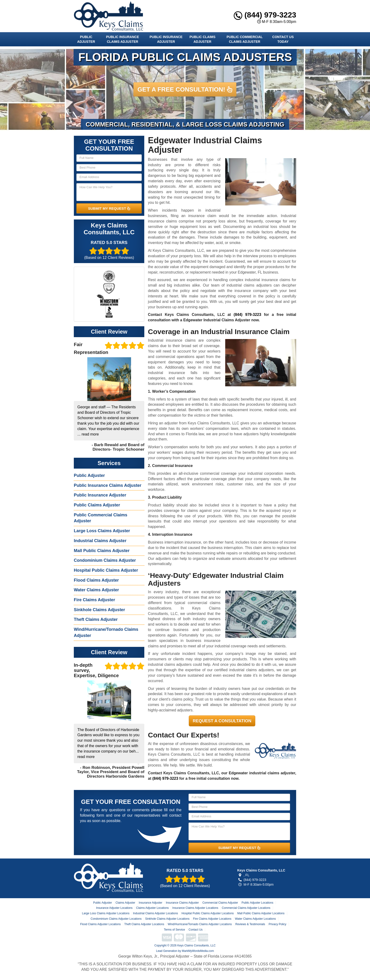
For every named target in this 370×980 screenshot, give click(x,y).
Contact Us (196, 930)
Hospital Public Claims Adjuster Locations (208, 913)
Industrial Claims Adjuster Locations (155, 913)
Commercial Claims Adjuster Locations (246, 908)
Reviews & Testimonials (250, 924)
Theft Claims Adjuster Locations (144, 924)
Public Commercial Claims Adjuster (245, 39)
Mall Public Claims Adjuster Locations (261, 913)
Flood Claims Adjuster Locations (100, 924)
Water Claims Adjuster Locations (255, 919)
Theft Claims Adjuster (96, 619)
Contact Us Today (283, 39)
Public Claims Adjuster (203, 39)
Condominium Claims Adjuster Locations (116, 919)
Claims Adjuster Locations (152, 908)
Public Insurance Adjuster (166, 39)
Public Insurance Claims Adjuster (122, 39)
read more (90, 434)
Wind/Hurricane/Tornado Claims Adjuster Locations (200, 924)
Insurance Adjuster (151, 903)
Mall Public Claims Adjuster (102, 551)
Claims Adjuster (125, 903)
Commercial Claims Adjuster (220, 903)
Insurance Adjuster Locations (114, 908)
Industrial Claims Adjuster (100, 541)
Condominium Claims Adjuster (105, 560)
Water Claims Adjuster (96, 590)
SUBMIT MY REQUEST (109, 208)
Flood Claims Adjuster (96, 580)
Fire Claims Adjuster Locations (212, 919)
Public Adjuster (86, 39)
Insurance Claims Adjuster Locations (195, 908)
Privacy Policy (278, 924)
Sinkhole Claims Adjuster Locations (167, 919)
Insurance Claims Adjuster (182, 903)
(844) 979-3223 (265, 15)
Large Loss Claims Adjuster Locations (106, 913)
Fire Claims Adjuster (94, 600)
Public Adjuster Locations (257, 903)
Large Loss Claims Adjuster (102, 531)
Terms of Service (174, 930)
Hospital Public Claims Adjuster (106, 570)
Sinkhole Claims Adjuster (99, 610)
